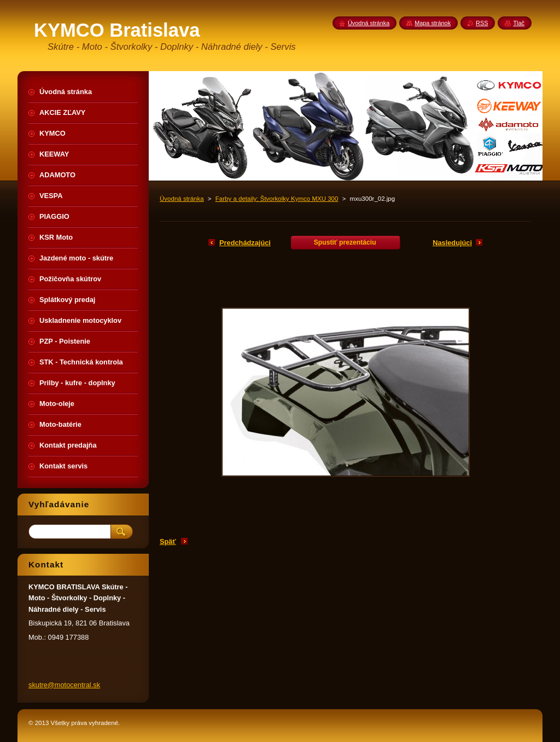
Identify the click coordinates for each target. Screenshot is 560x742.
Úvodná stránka (182, 199)
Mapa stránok (433, 23)
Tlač (519, 23)
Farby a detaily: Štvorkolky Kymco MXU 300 (277, 199)
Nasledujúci (452, 243)
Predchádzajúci (245, 243)
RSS (482, 23)
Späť (168, 541)
